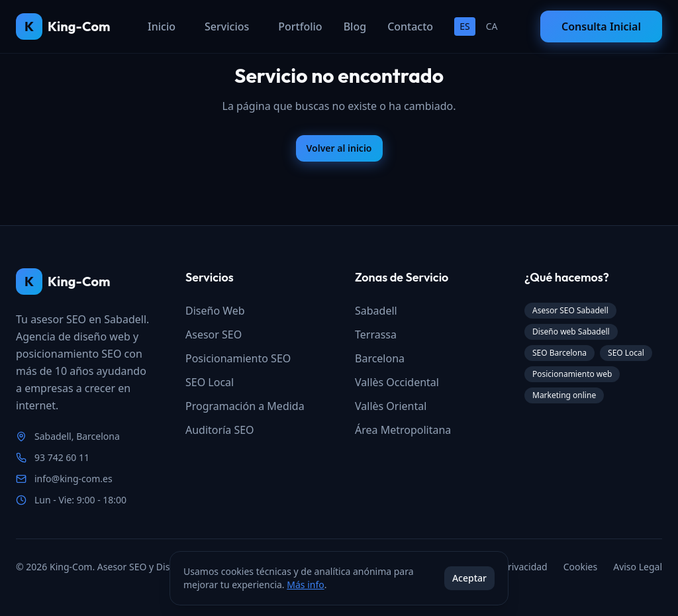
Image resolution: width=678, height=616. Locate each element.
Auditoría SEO (220, 430)
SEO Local (210, 382)
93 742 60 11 (62, 457)
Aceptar (469, 578)
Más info (305, 585)
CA (492, 26)
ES (464, 26)
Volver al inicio (339, 148)
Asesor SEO (214, 334)
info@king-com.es (73, 479)
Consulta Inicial (601, 26)
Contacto (410, 26)
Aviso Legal (638, 567)
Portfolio (300, 26)
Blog (355, 26)
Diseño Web (215, 311)
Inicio (162, 26)
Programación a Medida (245, 406)
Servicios (227, 26)
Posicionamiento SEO (238, 358)
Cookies (580, 567)
